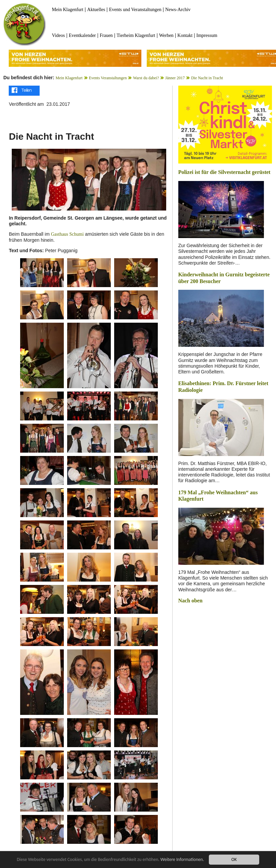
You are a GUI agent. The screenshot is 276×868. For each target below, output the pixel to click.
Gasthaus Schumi (67, 234)
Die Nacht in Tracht (207, 78)
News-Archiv (178, 10)
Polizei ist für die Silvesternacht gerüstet (224, 172)
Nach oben (190, 601)
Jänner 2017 (175, 78)
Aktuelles (96, 10)
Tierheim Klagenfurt (136, 35)
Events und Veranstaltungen (135, 10)
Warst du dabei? (146, 78)
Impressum (207, 35)
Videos (58, 35)
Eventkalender (82, 35)
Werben (166, 35)
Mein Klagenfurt (67, 10)
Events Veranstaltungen (108, 78)
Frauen (106, 35)
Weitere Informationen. (182, 859)
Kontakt (185, 35)
